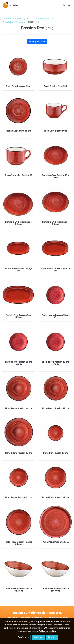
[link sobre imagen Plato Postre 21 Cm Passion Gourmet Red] (18, 477)
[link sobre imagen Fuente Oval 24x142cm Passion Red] (55, 249)
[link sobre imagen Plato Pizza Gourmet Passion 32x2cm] (55, 522)
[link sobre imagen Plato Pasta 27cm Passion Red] (55, 388)
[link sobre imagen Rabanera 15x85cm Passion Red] (18, 249)
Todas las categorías (12, 19)
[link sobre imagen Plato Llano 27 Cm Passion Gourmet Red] (55, 477)
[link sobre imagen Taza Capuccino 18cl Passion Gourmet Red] (18, 155)
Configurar (23, 637)
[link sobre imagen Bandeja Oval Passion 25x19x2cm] (55, 155)
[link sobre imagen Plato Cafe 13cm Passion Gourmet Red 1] (18, 66)
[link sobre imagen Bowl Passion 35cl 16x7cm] (18, 569)
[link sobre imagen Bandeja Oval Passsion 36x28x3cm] (55, 202)
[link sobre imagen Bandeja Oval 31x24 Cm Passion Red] (18, 202)
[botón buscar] (64, 5)
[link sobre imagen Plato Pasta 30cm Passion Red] (18, 433)
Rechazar (38, 637)
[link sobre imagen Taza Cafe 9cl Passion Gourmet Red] (55, 111)
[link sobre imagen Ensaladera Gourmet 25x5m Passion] (18, 342)
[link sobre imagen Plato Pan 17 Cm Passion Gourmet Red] (55, 433)
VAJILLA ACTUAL (14, 22)
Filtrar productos (37, 41)
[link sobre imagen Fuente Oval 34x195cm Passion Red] (18, 295)
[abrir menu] (69, 5)
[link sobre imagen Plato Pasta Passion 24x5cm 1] (18, 388)
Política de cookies (47, 631)
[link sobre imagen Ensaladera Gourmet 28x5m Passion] (55, 342)
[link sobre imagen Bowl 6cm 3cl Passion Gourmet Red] (55, 66)
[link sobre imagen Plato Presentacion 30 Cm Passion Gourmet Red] (18, 522)
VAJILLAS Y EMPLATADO (40, 19)
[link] (11, 5)
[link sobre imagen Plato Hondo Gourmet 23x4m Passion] (55, 295)
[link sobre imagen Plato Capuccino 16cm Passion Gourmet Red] (18, 111)
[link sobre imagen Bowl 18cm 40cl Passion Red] (55, 569)
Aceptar (52, 637)
